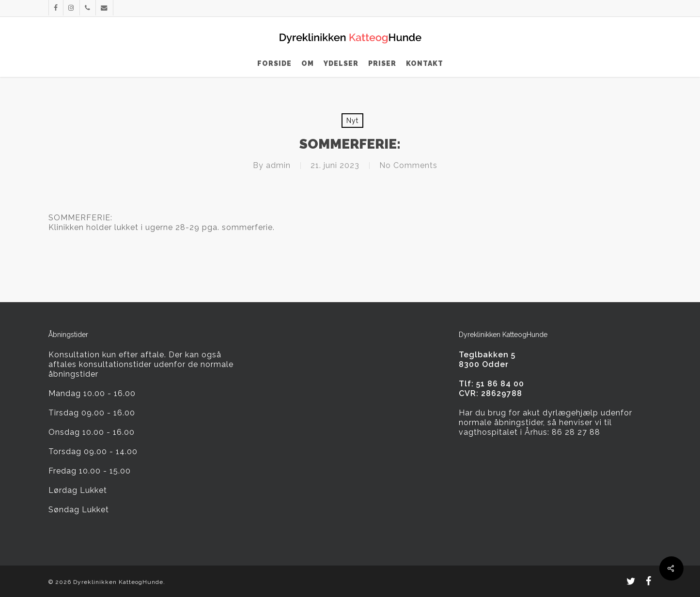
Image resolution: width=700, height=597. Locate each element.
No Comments (408, 165)
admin (278, 165)
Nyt (352, 121)
